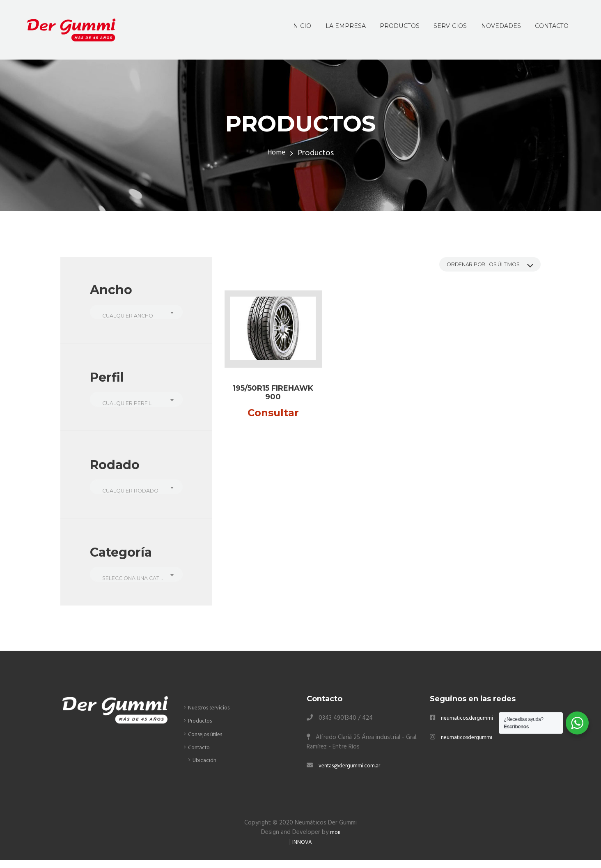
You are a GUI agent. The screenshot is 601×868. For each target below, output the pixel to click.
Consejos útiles (209, 742)
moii (335, 840)
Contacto (201, 755)
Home (276, 153)
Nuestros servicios (213, 716)
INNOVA (302, 850)
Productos (202, 729)
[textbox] (136, 317)
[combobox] (136, 313)
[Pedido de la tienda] (480, 266)
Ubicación (205, 768)
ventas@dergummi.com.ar (353, 774)
